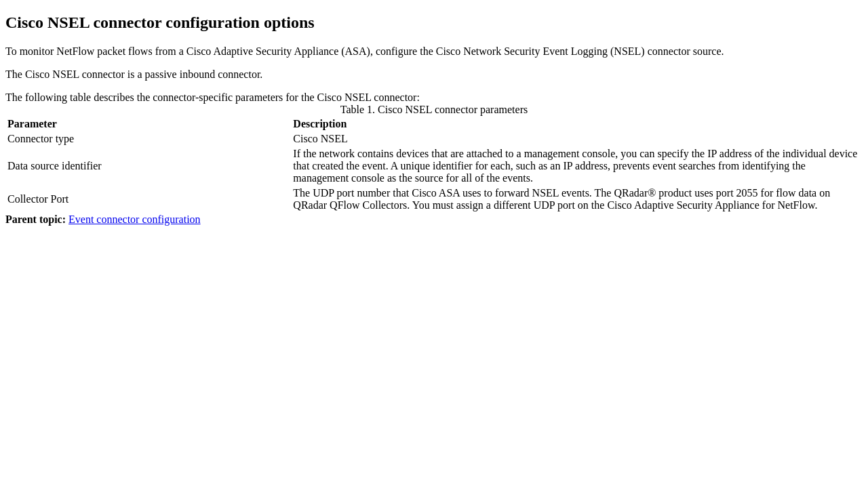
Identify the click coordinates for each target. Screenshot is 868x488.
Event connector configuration (135, 219)
